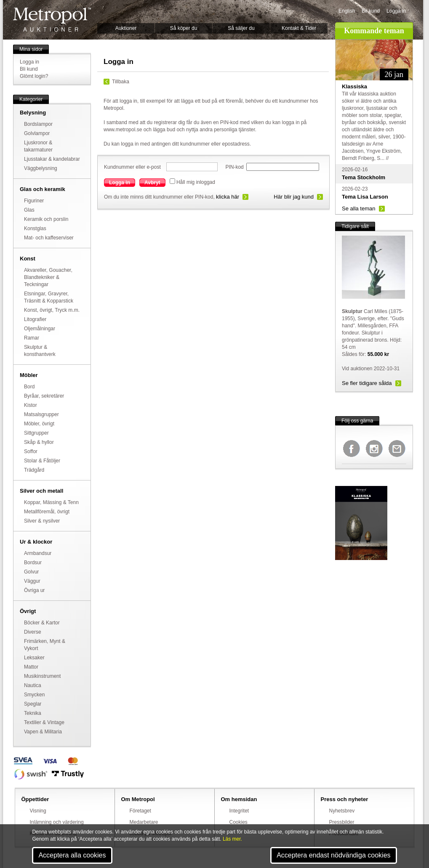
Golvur (31, 572)
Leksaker (34, 658)
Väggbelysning (41, 168)
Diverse (33, 632)
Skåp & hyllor (39, 442)
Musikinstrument (42, 676)
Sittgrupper (36, 433)
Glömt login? (34, 76)
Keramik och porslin (46, 219)
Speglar (33, 704)
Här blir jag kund (294, 197)
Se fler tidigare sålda (367, 383)
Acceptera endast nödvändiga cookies (333, 855)
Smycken (34, 695)
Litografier (35, 319)
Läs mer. (232, 839)
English (347, 11)
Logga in (396, 11)
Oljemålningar (40, 329)
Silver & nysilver (42, 521)
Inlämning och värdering (57, 822)
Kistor (31, 405)
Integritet (239, 811)
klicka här (228, 197)
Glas (29, 210)
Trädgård (34, 470)
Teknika (33, 713)
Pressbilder (342, 822)
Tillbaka (121, 82)
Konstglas (35, 228)
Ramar (32, 338)
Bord (29, 387)
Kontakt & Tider (299, 28)
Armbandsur (38, 553)
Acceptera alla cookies (72, 855)
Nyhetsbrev (342, 811)
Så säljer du (241, 28)
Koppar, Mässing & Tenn (51, 502)
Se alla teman (359, 208)
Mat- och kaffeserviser (49, 238)
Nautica (33, 685)
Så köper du (184, 28)
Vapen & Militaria (43, 732)
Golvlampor (37, 133)
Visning (38, 811)
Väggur (32, 581)
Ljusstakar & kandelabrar (52, 159)
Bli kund (371, 11)
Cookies (238, 822)
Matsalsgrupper (41, 414)
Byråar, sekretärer (44, 396)
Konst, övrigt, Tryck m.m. (52, 310)
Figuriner (34, 201)
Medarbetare (144, 822)
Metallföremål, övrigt (47, 512)
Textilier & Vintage (44, 722)
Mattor (31, 667)
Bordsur (33, 563)
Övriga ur (34, 590)
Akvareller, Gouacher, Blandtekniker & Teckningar (48, 277)
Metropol (52, 20)
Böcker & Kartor (42, 623)
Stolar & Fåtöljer (42, 461)
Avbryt (152, 183)
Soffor (31, 451)
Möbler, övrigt (39, 424)
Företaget (140, 811)
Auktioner (126, 28)
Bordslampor (38, 124)
